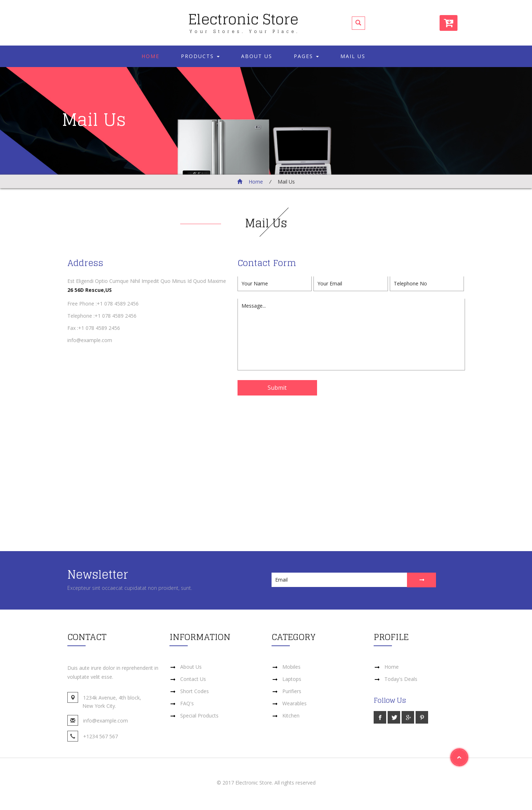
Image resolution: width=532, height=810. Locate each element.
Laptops (292, 679)
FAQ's (187, 703)
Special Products (199, 716)
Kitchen (291, 716)
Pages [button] (306, 56)
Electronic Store (244, 20)
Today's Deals (401, 679)
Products (200, 56)
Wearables (294, 703)
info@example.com (90, 340)
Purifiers (292, 691)
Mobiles (291, 667)
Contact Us (193, 679)
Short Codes (195, 691)
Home (150, 56)
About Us (257, 56)
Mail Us (353, 56)
